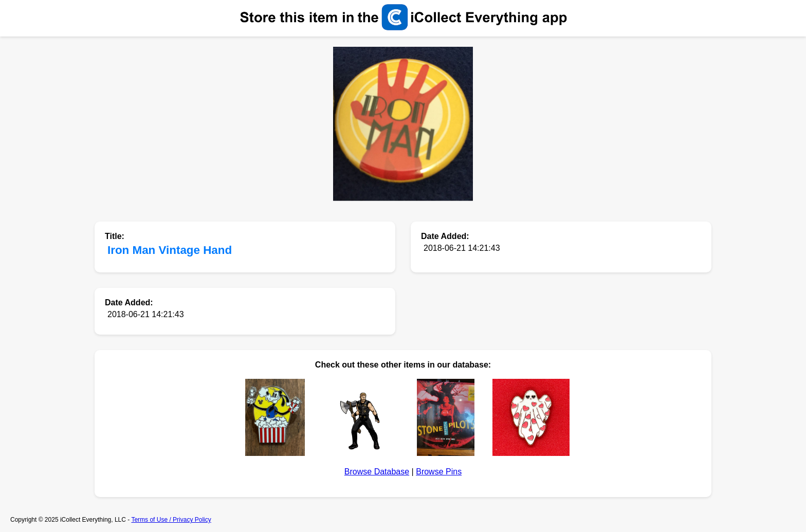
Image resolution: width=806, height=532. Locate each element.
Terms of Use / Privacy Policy (171, 520)
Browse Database (377, 472)
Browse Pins (439, 472)
